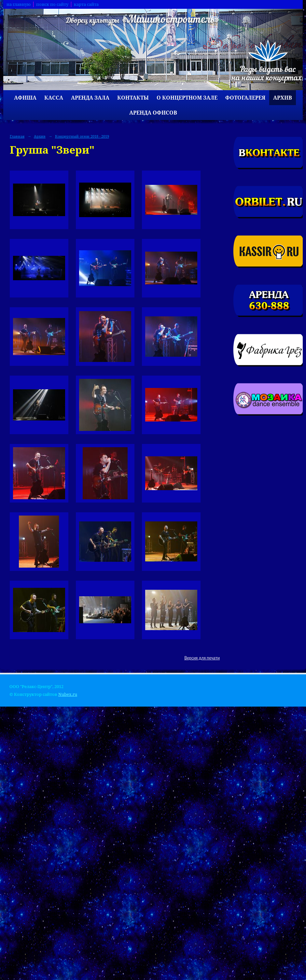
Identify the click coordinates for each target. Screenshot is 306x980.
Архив (283, 98)
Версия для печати (202, 658)
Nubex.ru (68, 694)
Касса (54, 98)
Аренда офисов (153, 113)
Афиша (25, 98)
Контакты (133, 98)
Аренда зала (90, 98)
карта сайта (86, 4)
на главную (19, 4)
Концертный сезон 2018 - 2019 (82, 136)
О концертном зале (187, 98)
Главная (17, 136)
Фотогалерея (245, 98)
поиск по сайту (52, 4)
